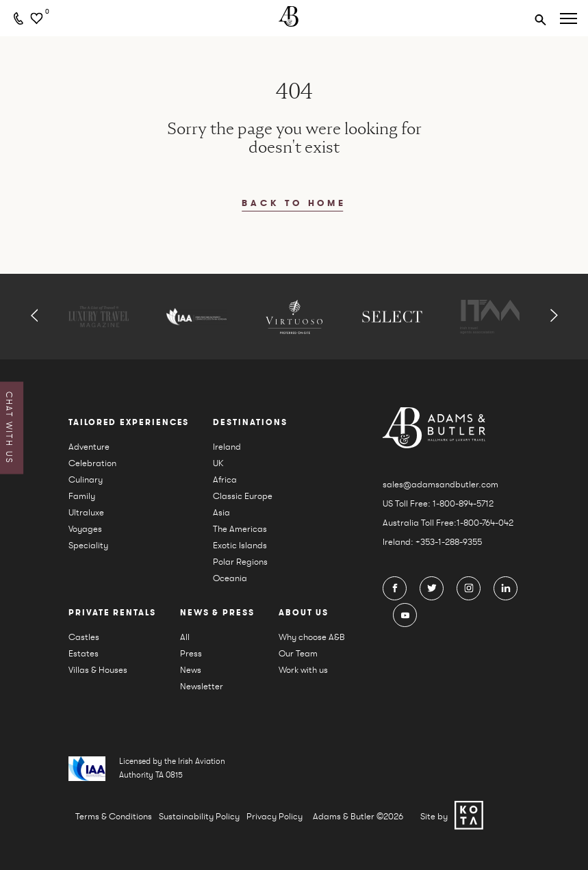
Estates (84, 653)
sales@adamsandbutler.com (440, 484)
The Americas (240, 529)
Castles (84, 637)
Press (191, 653)
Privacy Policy (274, 816)
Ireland (227, 447)
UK (218, 463)
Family (82, 496)
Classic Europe (243, 496)
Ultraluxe (86, 512)
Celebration (92, 463)
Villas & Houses (98, 670)
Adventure (89, 447)
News (191, 670)
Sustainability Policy (199, 816)
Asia (221, 512)
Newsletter (202, 686)
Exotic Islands (240, 545)
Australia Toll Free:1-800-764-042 (448, 523)
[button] (35, 317)
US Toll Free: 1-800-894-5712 (438, 503)
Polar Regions (240, 562)
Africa (225, 479)
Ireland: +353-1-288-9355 (432, 542)
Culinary (86, 479)
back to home (294, 204)
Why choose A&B (312, 637)
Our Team (298, 653)
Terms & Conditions (114, 816)
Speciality (88, 545)
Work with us (303, 670)
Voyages (85, 529)
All (185, 637)
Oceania (230, 578)
